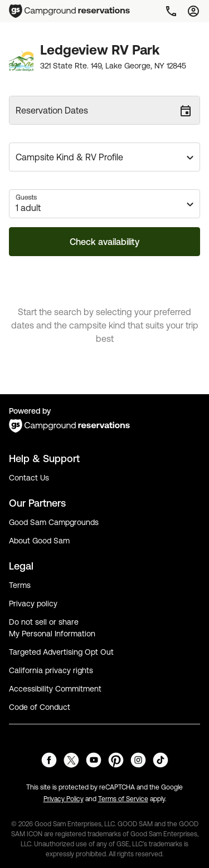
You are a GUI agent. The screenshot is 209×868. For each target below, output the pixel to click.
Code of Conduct (40, 707)
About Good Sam (39, 541)
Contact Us (29, 478)
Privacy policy (33, 604)
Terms (20, 585)
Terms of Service (123, 799)
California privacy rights (51, 670)
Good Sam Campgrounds (54, 522)
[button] (104, 157)
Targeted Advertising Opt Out (61, 652)
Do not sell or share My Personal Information (52, 628)
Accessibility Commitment (55, 689)
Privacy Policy (64, 799)
